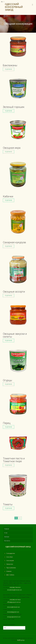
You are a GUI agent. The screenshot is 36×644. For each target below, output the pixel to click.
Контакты (7, 541)
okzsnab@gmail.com (13, 612)
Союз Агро (10, 557)
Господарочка (11, 553)
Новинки (9, 571)
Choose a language (9, 625)
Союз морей (10, 561)
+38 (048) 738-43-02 (15, 587)
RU (3, 2)
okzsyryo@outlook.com (14, 617)
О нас (6, 533)
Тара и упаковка (11, 568)
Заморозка (10, 564)
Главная (7, 529)
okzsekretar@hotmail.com (14, 590)
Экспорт (7, 537)
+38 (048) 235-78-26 (15, 600)
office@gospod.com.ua (14, 602)
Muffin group (21, 640)
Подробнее (8, 69)
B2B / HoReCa (10, 575)
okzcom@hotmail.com (13, 607)
